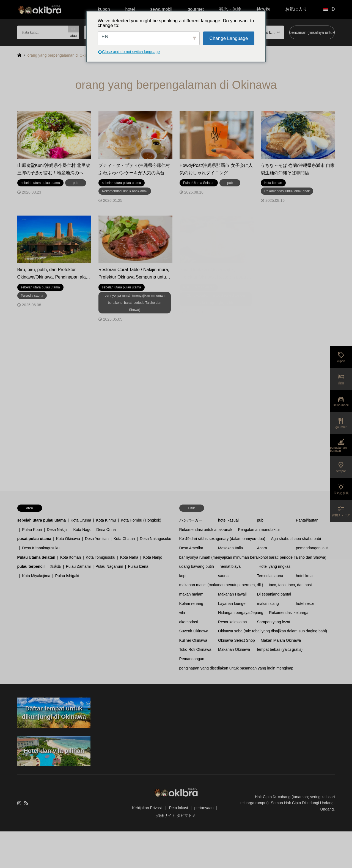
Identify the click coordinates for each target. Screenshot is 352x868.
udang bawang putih (197, 566)
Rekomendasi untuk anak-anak (206, 530)
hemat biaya (230, 566)
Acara (262, 548)
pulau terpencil (31, 566)
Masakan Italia (230, 548)
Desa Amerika (191, 548)
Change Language (229, 38)
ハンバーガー (191, 520)
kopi (183, 576)
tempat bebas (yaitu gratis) (280, 649)
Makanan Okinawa (234, 649)
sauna (223, 576)
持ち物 (263, 9)
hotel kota (304, 576)
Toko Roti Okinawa (195, 649)
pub (260, 520)
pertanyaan (204, 808)
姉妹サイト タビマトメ (176, 815)
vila (182, 613)
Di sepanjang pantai (274, 594)
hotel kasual (228, 520)
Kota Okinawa (68, 539)
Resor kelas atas (232, 622)
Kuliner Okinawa (193, 640)
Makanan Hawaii (232, 594)
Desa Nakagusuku (155, 539)
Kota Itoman (71, 557)
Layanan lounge (232, 604)
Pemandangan (192, 659)
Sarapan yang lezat (274, 622)
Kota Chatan (124, 539)
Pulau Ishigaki (67, 576)
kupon (104, 9)
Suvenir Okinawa (194, 631)
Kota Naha (129, 557)
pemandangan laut (312, 548)
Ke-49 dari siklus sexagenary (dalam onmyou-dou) (222, 539)
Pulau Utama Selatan (36, 557)
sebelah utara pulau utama (42, 520)
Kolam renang (191, 604)
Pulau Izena (138, 566)
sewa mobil (161, 9)
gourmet (196, 9)
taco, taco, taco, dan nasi (290, 585)
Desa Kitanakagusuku (41, 548)
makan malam (191, 594)
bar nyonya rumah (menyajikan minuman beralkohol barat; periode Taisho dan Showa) (253, 557)
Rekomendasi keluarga (289, 613)
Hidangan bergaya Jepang (241, 613)
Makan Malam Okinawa (281, 640)
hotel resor (305, 604)
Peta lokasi (178, 808)
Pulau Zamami (78, 566)
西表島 (55, 566)
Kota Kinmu (106, 520)
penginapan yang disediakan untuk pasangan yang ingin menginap (236, 668)
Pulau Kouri (32, 530)
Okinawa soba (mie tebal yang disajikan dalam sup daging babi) (273, 631)
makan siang (268, 604)
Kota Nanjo (152, 557)
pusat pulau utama (34, 539)
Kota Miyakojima (36, 576)
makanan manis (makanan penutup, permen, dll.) (221, 585)
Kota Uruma (81, 520)
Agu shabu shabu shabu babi (296, 539)
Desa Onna (106, 530)
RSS (26, 803)
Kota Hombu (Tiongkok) (141, 520)
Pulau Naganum (109, 566)
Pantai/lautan (307, 520)
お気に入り (296, 9)
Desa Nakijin (58, 530)
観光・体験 (230, 9)
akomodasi (189, 622)
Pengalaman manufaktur (259, 530)
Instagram (19, 803)
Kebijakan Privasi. (147, 808)
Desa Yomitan (97, 539)
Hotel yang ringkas (274, 566)
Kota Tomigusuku (101, 557)
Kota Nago (82, 530)
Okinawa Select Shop (237, 640)
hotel (130, 9)
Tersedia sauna (270, 576)
